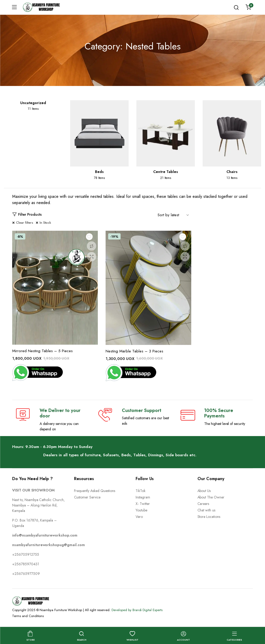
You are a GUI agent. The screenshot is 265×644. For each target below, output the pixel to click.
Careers (203, 504)
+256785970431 (26, 564)
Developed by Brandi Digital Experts (137, 610)
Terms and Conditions (28, 616)
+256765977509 (26, 574)
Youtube (141, 510)
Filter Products (27, 215)
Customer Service (87, 497)
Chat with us (207, 510)
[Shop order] (174, 215)
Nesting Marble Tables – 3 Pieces (134, 351)
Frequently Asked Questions (95, 491)
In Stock (45, 223)
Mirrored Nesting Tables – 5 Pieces (42, 351)
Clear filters (25, 223)
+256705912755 (26, 554)
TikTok (141, 491)
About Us (204, 491)
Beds (99, 172)
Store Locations (209, 517)
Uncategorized (33, 103)
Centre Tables (166, 172)
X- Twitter (143, 504)
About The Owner (211, 497)
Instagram (143, 497)
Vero (139, 517)
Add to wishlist (90, 238)
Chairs (232, 172)
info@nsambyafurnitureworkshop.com (45, 535)
